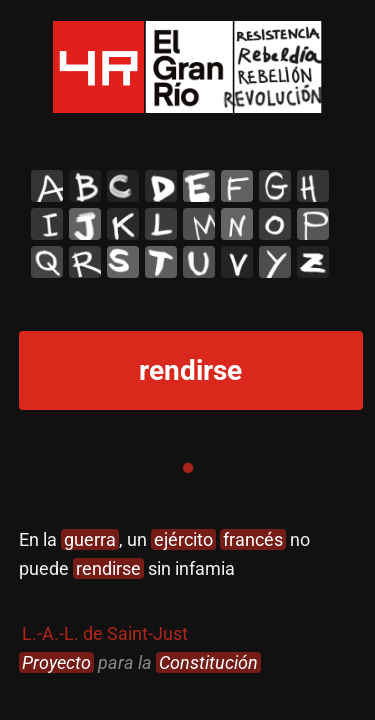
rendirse (108, 568)
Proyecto (56, 662)
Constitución (208, 662)
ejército (183, 539)
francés (253, 539)
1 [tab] (188, 468)
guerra (90, 539)
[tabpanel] (188, 601)
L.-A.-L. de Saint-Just (105, 633)
